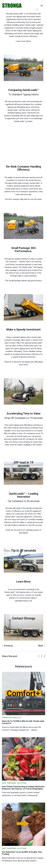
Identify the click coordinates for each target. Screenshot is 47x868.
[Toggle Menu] (37, 10)
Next (41, 646)
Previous (8, 646)
